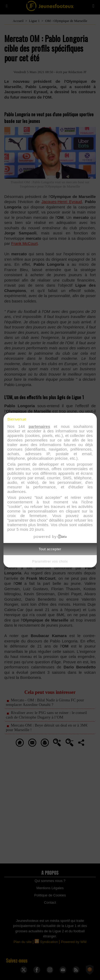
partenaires (39, 426)
